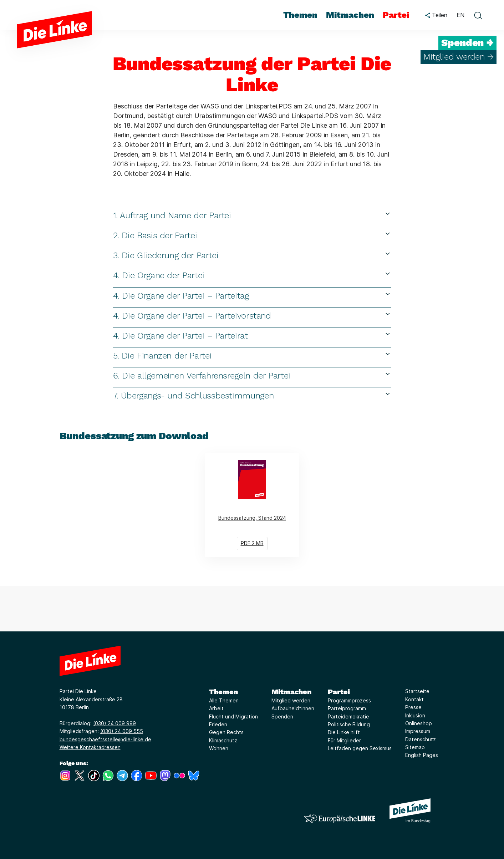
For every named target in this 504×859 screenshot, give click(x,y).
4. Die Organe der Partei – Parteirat (252, 336)
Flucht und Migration (233, 716)
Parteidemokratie (348, 716)
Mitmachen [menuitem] (350, 15)
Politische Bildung (349, 724)
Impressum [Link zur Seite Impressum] (418, 731)
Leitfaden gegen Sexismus (360, 748)
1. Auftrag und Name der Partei (252, 215)
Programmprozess (349, 700)
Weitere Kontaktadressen (90, 747)
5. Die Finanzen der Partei (252, 355)
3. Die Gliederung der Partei (252, 255)
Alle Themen (224, 700)
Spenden (282, 716)
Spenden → (467, 43)
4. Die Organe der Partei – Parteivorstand (252, 316)
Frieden (218, 724)
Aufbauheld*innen (293, 708)
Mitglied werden (291, 700)
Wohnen (219, 748)
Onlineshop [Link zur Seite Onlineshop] (419, 723)
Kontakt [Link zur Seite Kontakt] (414, 699)
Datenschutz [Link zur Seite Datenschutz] (421, 739)
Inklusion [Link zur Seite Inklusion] (415, 715)
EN (460, 15)
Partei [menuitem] (396, 15)
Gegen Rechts (226, 732)
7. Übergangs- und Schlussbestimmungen (252, 395)
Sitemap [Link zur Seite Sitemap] (415, 747)
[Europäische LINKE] (340, 819)
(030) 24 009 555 (122, 731)
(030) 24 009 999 (114, 723)
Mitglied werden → (459, 57)
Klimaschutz (223, 740)
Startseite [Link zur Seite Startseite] (417, 691)
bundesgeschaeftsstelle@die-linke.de (105, 739)
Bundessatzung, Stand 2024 (259, 505)
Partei (339, 692)
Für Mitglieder (344, 740)
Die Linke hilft (344, 732)
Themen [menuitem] (300, 15)
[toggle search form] (478, 15)
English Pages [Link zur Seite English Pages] (422, 755)
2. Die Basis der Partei (252, 235)
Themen (223, 692)
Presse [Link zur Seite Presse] (413, 707)
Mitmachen (291, 692)
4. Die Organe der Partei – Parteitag (252, 296)
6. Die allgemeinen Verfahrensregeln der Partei (252, 375)
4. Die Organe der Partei (252, 275)
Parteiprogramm (347, 708)
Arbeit (216, 708)
